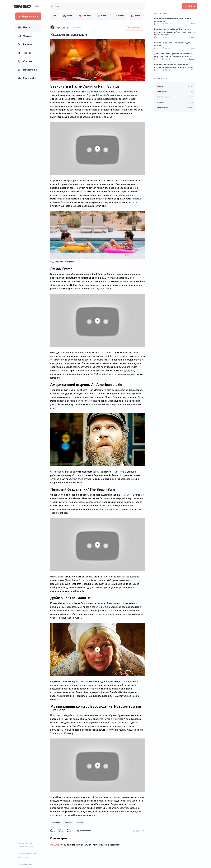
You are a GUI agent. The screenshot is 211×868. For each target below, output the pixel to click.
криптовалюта (163, 97)
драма (160, 86)
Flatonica (29, 864)
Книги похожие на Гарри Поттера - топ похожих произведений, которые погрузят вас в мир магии (175, 32)
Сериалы (84, 16)
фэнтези (161, 102)
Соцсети (25, 61)
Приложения (28, 70)
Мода (67, 16)
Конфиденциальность (25, 847)
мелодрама (162, 91)
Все (54, 16)
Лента (24, 27)
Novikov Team (31, 854)
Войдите (54, 848)
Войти (188, 6)
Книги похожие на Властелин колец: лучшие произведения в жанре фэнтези (174, 66)
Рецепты (25, 44)
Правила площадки (25, 843)
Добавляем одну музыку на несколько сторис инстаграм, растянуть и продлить (173, 55)
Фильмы (25, 36)
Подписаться (134, 28)
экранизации (163, 108)
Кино (101, 16)
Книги (135, 16)
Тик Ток (25, 53)
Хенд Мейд (27, 78)
